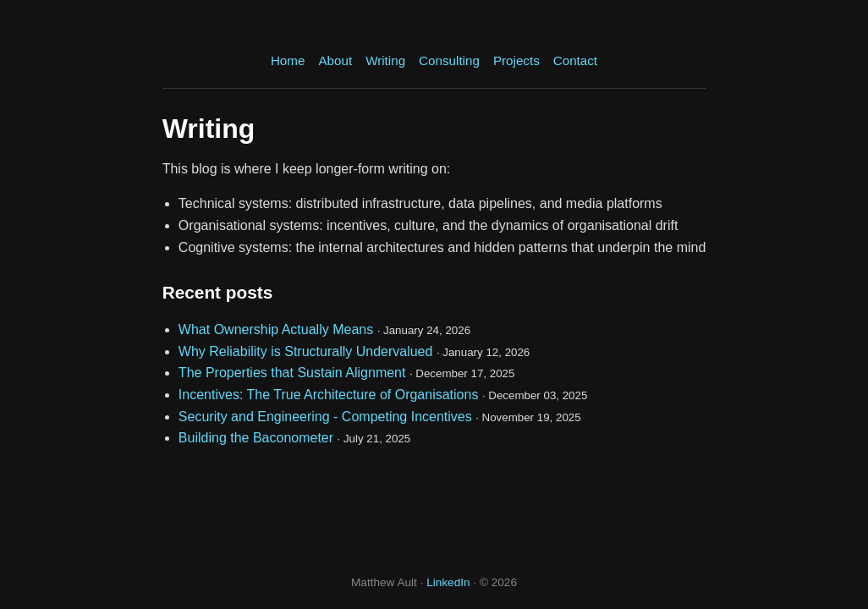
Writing (385, 60)
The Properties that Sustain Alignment (292, 373)
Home (288, 60)
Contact (575, 60)
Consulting (449, 60)
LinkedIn (448, 582)
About (335, 60)
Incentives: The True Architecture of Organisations (329, 395)
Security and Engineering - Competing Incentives (325, 417)
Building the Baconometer (256, 438)
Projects (516, 60)
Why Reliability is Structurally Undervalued (306, 351)
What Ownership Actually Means (276, 329)
